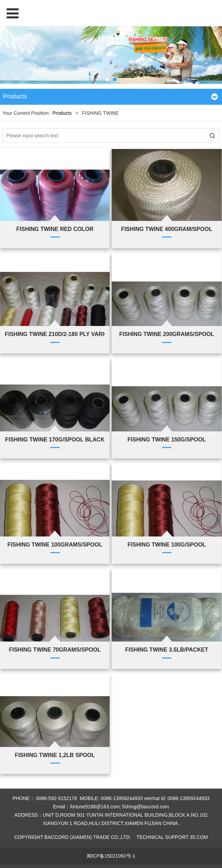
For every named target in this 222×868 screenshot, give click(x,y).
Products (62, 113)
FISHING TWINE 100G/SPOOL (166, 544)
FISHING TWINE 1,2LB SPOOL (55, 755)
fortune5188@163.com (95, 807)
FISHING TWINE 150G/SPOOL (166, 439)
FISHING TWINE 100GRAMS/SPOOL (55, 544)
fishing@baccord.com (146, 807)
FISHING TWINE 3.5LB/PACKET (167, 650)
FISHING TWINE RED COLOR (55, 229)
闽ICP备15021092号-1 (111, 856)
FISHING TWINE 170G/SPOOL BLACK (55, 439)
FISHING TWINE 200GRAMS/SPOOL (167, 334)
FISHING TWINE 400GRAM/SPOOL (167, 229)
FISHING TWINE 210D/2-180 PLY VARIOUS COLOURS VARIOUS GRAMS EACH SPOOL (55, 334)
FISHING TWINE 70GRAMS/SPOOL (55, 650)
